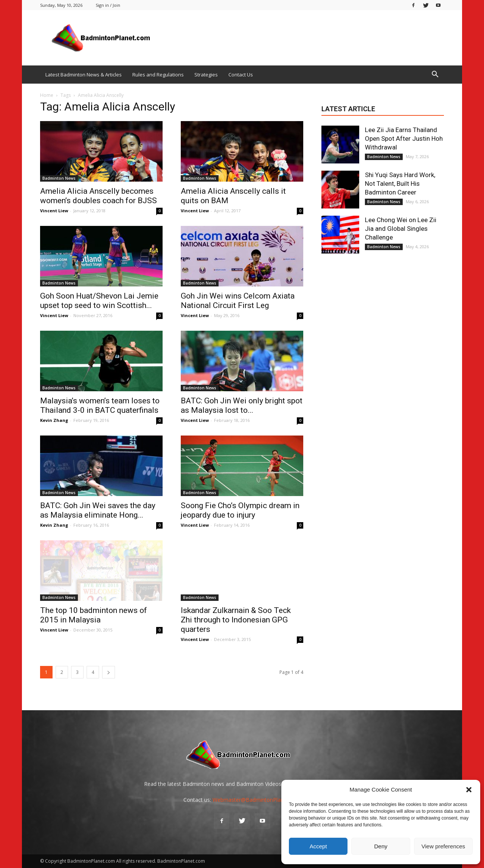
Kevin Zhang (54, 420)
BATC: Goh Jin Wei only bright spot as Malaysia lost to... (242, 405)
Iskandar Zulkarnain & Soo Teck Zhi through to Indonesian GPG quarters (236, 620)
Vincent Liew (54, 211)
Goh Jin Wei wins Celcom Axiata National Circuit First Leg (238, 301)
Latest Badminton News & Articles (84, 75)
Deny (381, 846)
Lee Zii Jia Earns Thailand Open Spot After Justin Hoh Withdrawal (404, 138)
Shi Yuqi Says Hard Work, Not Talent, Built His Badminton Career (400, 184)
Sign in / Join (108, 5)
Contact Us (241, 75)
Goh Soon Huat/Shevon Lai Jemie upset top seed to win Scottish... (99, 301)
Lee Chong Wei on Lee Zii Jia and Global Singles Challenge (401, 229)
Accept (318, 846)
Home (47, 95)
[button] (469, 790)
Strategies (206, 75)
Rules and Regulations (158, 75)
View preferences (444, 846)
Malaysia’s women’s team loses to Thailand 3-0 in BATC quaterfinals (100, 405)
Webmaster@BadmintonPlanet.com (257, 800)
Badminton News (59, 178)
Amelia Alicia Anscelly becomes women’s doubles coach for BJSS (99, 196)
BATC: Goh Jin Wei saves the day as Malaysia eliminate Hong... (98, 510)
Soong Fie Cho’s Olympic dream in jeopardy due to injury (240, 510)
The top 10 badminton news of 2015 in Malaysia (94, 615)
